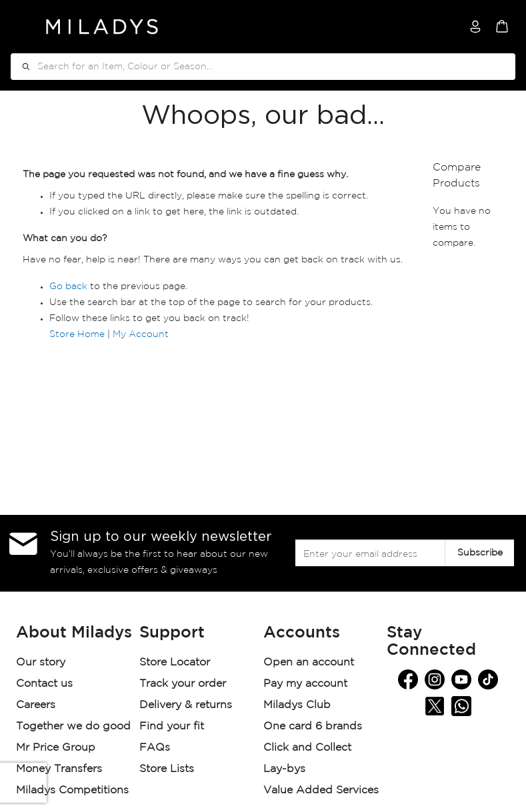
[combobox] (263, 67)
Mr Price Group (57, 748)
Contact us (44, 684)
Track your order (183, 684)
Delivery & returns (187, 705)
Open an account (309, 662)
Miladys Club (297, 705)
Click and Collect (309, 748)
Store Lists (167, 769)
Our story (41, 662)
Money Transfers (59, 769)
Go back (68, 286)
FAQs (155, 748)
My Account (141, 334)
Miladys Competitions (72, 790)
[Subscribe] (479, 553)
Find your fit (172, 726)
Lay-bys (284, 769)
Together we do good (73, 726)
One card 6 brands (313, 726)
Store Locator (176, 662)
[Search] (21, 67)
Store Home (77, 334)
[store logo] (102, 27)
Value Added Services (321, 790)
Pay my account (305, 684)
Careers (36, 705)
